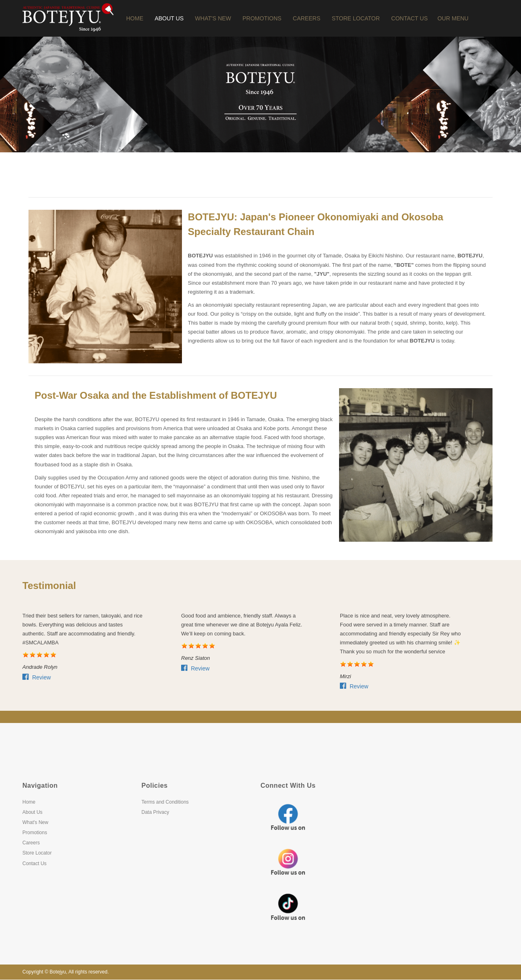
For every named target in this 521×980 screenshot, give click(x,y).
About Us (169, 18)
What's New (213, 18)
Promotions (262, 18)
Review (37, 677)
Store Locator (356, 18)
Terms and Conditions (165, 802)
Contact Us (409, 18)
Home (135, 18)
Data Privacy (155, 812)
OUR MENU (453, 18)
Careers (306, 18)
